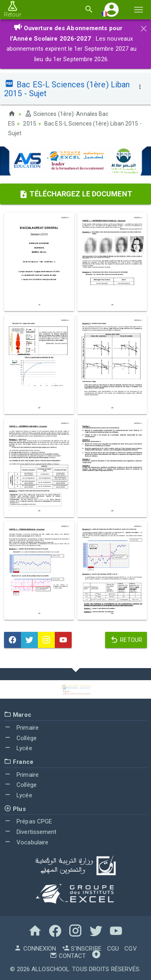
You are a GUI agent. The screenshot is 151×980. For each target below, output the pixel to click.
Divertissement (30, 832)
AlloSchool (50, 969)
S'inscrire (82, 949)
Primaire (21, 728)
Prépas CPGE (28, 821)
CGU (113, 949)
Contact (68, 956)
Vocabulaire (26, 842)
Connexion (35, 949)
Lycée (18, 748)
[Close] (144, 27)
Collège (20, 738)
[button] (112, 9)
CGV (130, 949)
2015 (29, 124)
